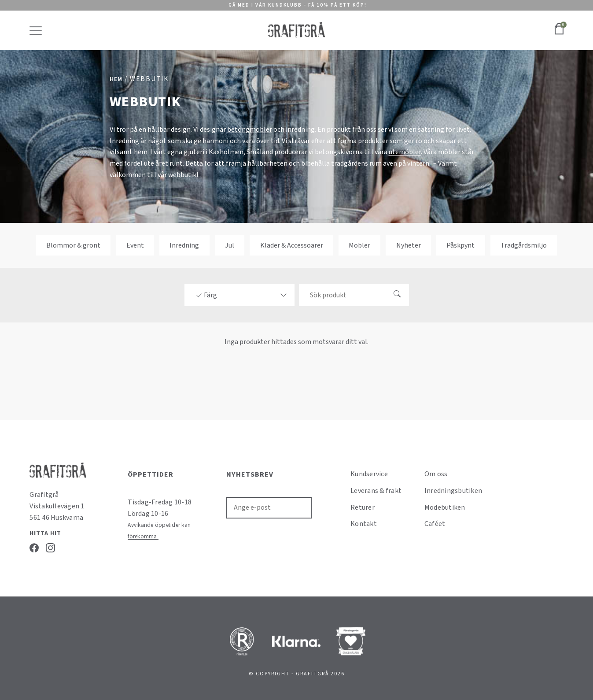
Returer (363, 507)
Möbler (359, 245)
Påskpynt (460, 245)
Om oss (436, 474)
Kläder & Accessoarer (292, 245)
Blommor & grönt (73, 245)
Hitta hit (45, 533)
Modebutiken (445, 507)
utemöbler (405, 152)
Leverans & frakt (376, 491)
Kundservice (369, 474)
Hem (116, 79)
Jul (230, 245)
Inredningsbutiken (453, 491)
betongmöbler (250, 130)
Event (135, 245)
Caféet (435, 524)
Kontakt (364, 524)
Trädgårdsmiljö (524, 245)
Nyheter (409, 245)
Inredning (184, 245)
